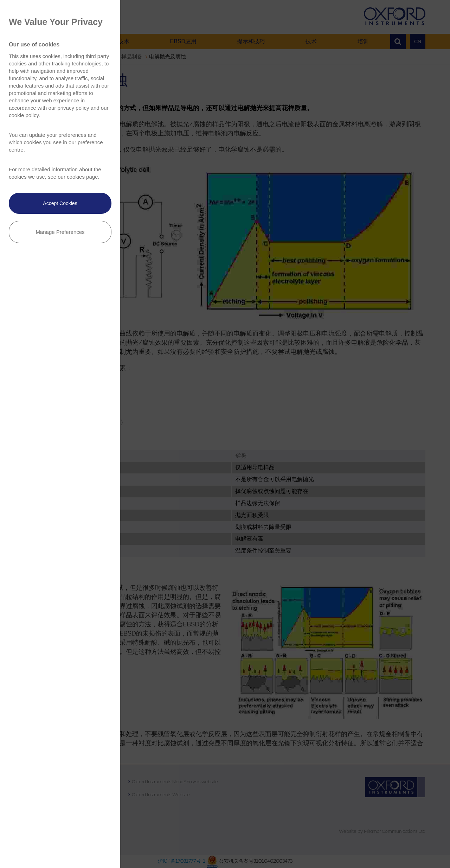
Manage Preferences (60, 232)
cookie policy (24, 115)
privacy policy (73, 108)
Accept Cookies (60, 203)
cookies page (82, 177)
